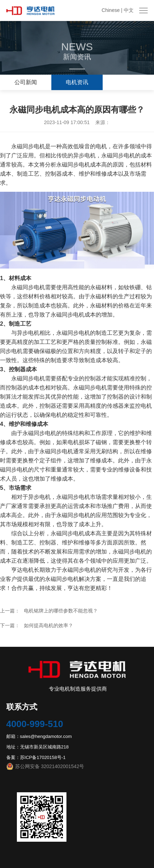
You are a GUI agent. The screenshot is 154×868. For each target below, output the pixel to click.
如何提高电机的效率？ (49, 625)
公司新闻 (26, 82)
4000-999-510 (35, 724)
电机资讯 (77, 82)
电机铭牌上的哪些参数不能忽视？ (61, 611)
